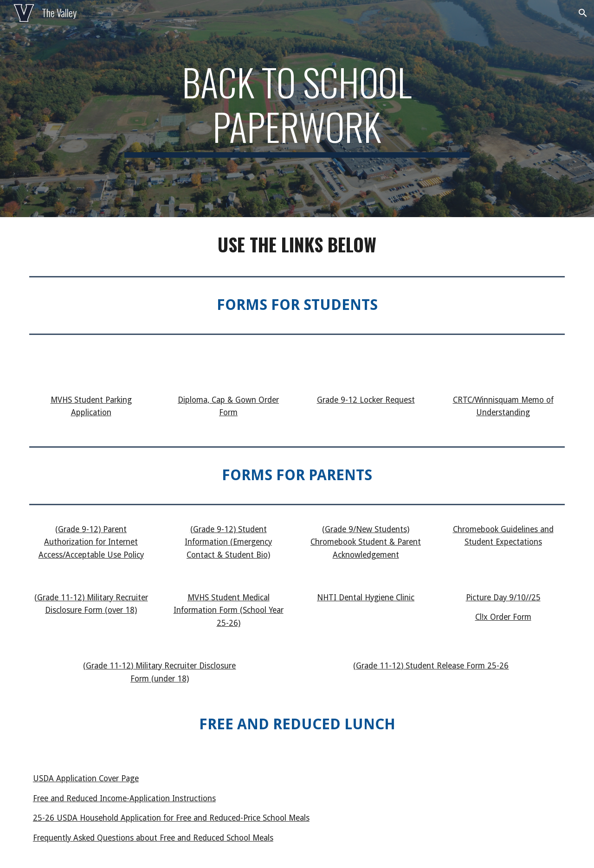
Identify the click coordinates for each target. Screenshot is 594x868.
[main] (297, 109)
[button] (583, 13)
